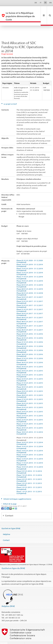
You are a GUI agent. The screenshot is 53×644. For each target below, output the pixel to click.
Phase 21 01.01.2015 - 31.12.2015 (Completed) (30, 418)
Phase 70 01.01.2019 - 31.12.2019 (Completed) (30, 275)
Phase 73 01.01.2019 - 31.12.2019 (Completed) (30, 263)
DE (36, 3)
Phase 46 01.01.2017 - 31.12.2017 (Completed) (30, 324)
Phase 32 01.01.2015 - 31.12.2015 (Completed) (30, 373)
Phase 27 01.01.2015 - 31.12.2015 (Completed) (30, 393)
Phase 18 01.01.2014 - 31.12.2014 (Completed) (30, 426)
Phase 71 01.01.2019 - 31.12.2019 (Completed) (30, 271)
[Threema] (11, 502)
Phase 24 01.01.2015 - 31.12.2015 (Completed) (30, 406)
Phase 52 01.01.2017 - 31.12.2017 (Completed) (30, 300)
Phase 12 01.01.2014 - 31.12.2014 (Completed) (30, 453)
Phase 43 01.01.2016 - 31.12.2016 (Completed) (30, 328)
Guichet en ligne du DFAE (13, 561)
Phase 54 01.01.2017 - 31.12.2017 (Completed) (30, 291)
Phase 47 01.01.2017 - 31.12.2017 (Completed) (30, 320)
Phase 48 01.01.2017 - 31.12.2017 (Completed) (30, 316)
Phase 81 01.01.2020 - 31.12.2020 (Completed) (30, 255)
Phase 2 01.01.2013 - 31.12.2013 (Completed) (30, 481)
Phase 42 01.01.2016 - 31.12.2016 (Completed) (30, 332)
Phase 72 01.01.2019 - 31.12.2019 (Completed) (30, 267)
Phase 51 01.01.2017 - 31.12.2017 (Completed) (30, 304)
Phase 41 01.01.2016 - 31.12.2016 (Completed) (30, 336)
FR (45, 3)
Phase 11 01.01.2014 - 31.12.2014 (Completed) (30, 457)
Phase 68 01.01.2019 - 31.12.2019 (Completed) (30, 283)
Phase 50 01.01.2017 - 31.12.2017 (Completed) (30, 308)
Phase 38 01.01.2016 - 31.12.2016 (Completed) (30, 349)
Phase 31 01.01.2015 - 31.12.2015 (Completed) (30, 377)
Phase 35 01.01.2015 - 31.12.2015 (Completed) (30, 361)
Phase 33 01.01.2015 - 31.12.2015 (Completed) (30, 369)
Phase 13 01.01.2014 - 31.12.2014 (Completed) (30, 449)
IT (41, 3)
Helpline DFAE (8, 599)
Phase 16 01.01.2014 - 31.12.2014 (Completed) (30, 437)
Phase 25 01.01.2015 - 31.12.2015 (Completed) (30, 402)
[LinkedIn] (8, 502)
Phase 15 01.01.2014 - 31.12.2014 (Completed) (30, 441)
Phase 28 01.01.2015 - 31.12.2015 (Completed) (30, 389)
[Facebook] (3, 502)
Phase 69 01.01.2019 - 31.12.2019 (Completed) (30, 279)
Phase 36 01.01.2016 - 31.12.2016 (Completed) (30, 357)
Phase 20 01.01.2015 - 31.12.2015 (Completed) (30, 422)
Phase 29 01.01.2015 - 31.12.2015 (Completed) (30, 385)
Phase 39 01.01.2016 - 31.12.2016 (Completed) (30, 344)
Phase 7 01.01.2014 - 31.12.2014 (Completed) (30, 469)
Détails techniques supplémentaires (17, 492)
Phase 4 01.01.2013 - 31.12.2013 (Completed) (30, 473)
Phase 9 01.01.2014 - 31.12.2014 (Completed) (30, 465)
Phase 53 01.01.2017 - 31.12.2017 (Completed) (30, 295)
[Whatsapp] (13, 502)
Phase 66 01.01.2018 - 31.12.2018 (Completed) (30, 287)
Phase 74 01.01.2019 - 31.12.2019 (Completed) (30, 259)
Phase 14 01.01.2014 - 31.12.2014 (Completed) (30, 445)
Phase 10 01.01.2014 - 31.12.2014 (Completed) (30, 461)
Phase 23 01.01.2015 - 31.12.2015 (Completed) (30, 410)
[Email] (16, 502)
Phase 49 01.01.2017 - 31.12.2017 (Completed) (30, 312)
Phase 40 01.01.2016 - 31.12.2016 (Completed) (30, 340)
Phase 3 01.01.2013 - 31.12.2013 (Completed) (30, 477)
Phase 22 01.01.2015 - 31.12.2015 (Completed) (30, 414)
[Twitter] (5, 502)
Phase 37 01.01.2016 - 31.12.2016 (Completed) (30, 353)
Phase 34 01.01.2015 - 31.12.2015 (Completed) (30, 365)
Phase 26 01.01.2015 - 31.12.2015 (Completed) (30, 398)
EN (50, 3)
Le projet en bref (10, 97)
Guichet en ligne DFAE (11, 522)
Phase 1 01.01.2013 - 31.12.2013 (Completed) (30, 486)
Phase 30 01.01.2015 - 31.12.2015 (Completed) (30, 381)
